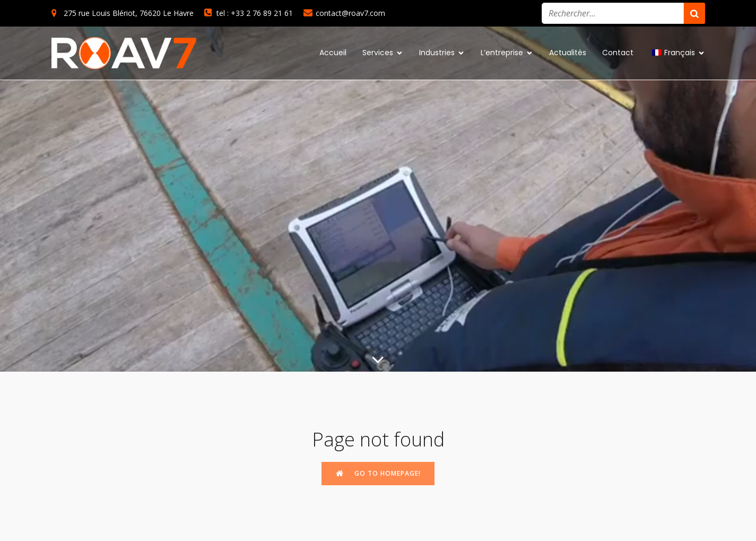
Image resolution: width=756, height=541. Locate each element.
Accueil (333, 53)
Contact (618, 53)
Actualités (568, 53)
